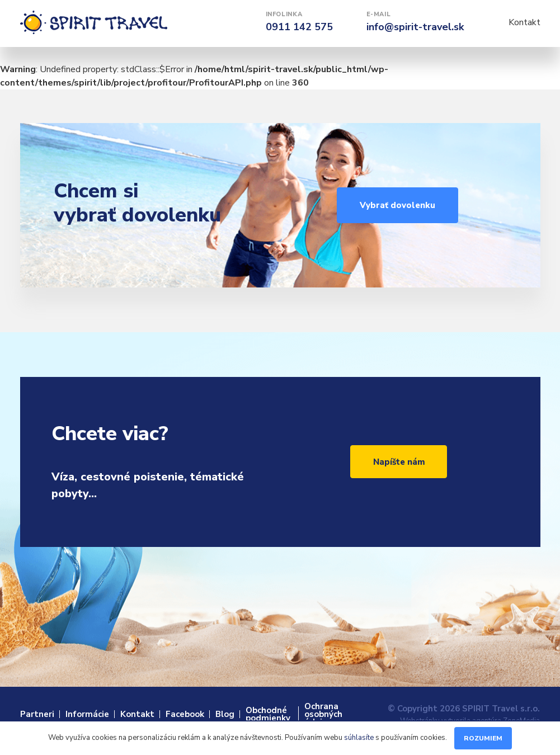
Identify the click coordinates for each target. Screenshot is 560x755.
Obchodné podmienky (268, 714)
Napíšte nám (399, 462)
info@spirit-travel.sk (415, 27)
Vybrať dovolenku (397, 205)
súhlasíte (359, 738)
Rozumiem (483, 738)
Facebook (185, 714)
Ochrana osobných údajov (323, 714)
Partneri (37, 714)
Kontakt (524, 22)
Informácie (87, 714)
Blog (225, 714)
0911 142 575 (299, 27)
